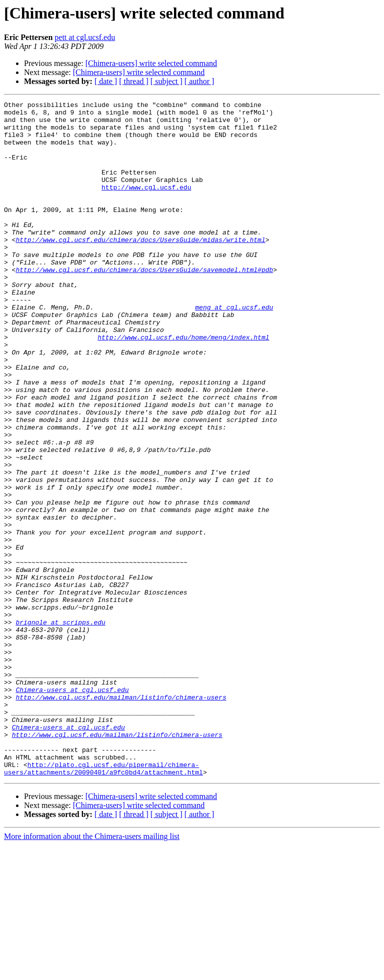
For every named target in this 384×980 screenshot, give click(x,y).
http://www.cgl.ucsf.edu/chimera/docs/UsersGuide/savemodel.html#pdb (144, 304)
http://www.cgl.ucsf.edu (146, 205)
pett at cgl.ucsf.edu (85, 37)
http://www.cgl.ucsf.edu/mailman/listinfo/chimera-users (121, 817)
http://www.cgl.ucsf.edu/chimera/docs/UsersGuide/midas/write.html (140, 268)
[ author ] (199, 81)
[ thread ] (134, 81)
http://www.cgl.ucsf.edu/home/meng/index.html (183, 385)
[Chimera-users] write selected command (151, 63)
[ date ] (106, 81)
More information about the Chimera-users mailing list (92, 971)
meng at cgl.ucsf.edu (234, 349)
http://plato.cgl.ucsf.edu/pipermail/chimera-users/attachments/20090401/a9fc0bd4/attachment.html (103, 902)
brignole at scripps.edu (60, 727)
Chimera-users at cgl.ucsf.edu (72, 808)
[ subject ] (166, 81)
